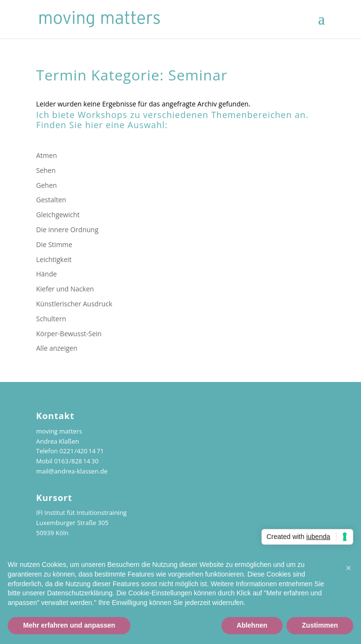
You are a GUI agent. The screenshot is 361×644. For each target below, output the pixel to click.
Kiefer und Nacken (65, 289)
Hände (46, 274)
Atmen (46, 155)
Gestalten (51, 200)
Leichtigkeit (54, 259)
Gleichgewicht (58, 215)
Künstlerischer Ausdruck (74, 304)
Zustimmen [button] (320, 625)
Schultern (51, 319)
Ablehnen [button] (252, 625)
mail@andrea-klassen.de (72, 471)
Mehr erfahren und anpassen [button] (69, 625)
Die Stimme (54, 244)
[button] (348, 568)
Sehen (46, 170)
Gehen (46, 185)
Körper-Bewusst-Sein (69, 334)
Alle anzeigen (57, 348)
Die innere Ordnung (67, 230)
